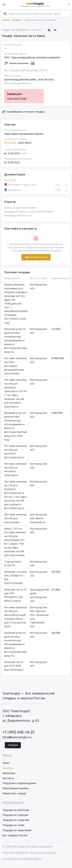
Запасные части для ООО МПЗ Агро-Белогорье (14, 666)
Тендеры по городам (15, 815)
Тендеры (8, 768)
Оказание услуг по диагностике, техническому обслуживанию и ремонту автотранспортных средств (16, 340)
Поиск (6, 763)
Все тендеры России (15, 835)
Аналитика (9, 773)
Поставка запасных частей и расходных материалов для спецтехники (16, 366)
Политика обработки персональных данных (29, 853)
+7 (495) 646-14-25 (18, 732)
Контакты (8, 778)
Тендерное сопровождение (19, 783)
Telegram (13, 745)
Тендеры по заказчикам (17, 830)
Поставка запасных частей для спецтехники (16, 518)
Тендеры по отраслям (16, 820)
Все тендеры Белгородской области (26, 70)
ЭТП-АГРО (11, 143)
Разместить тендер (14, 793)
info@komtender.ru (17, 737)
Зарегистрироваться (36, 257)
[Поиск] (5, 14)
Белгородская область (18, 83)
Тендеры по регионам (16, 810)
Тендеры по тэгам (13, 825)
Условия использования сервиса (22, 859)
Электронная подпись (16, 788)
